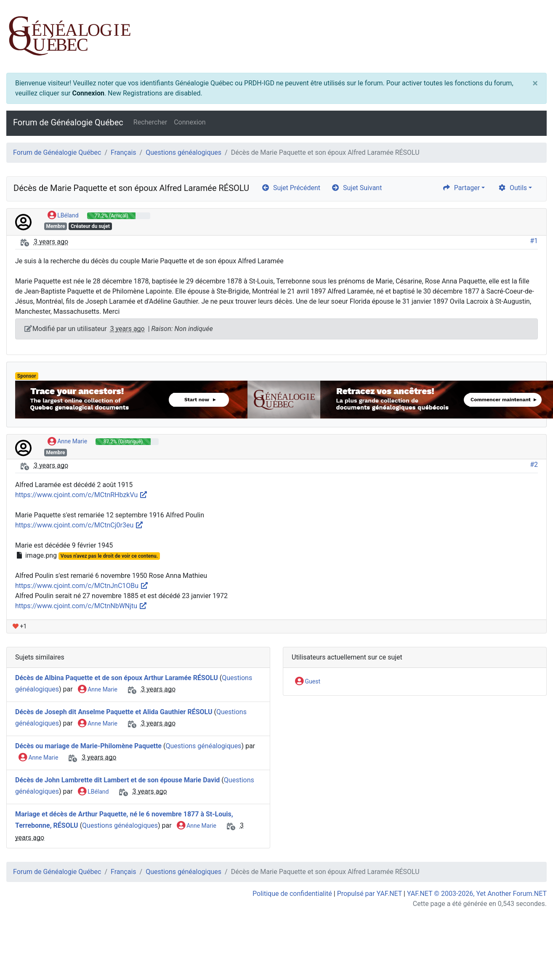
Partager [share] (461, 188)
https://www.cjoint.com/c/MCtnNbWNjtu (81, 606)
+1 (20, 626)
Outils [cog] (512, 188)
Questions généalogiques (183, 152)
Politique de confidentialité (292, 894)
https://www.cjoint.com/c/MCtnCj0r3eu (79, 525)
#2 (534, 465)
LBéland (63, 216)
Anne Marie (67, 442)
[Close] (535, 83)
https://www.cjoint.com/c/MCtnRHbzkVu (81, 495)
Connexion (88, 93)
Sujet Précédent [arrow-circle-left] (291, 188)
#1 (534, 241)
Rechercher (150, 122)
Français (124, 152)
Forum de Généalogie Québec (68, 122)
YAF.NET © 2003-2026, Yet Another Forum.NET (477, 894)
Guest (308, 682)
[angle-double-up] (530, 954)
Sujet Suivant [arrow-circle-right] (356, 188)
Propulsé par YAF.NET (370, 894)
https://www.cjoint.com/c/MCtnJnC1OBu (82, 586)
